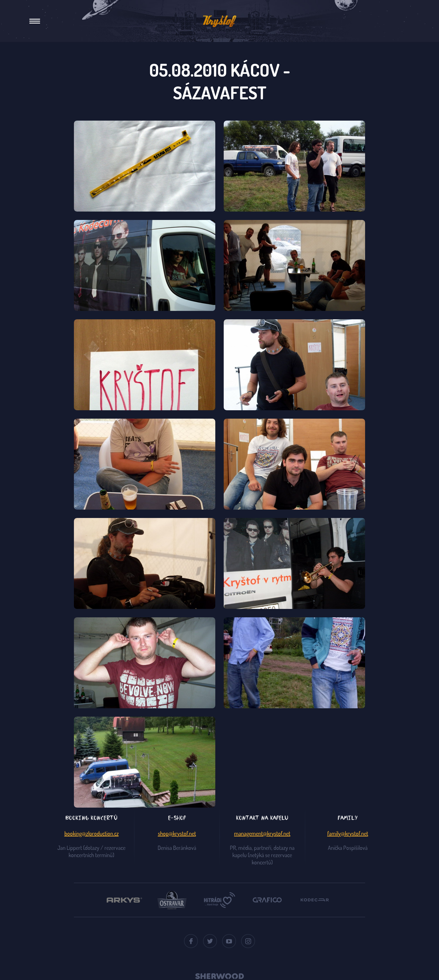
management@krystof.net (262, 833)
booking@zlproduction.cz (92, 833)
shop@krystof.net (177, 833)
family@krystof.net (348, 833)
